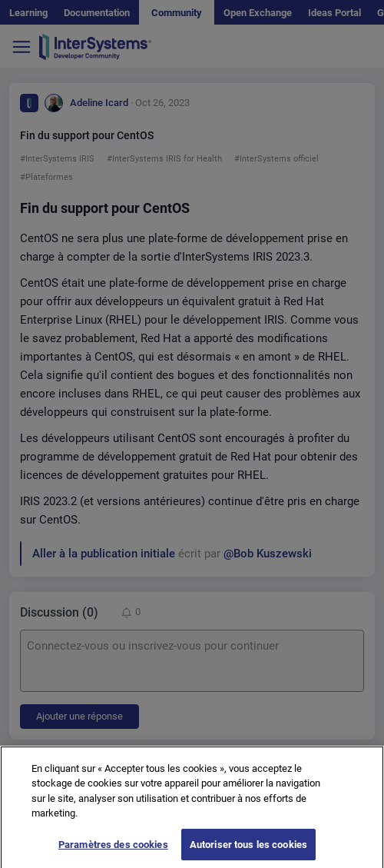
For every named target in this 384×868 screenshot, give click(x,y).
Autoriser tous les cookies (248, 851)
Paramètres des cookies (113, 851)
